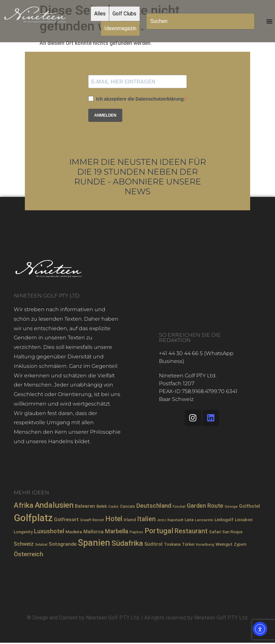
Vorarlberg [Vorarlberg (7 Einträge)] (205, 544)
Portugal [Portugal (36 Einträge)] (159, 531)
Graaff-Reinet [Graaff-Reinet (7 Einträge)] (92, 520)
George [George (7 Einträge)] (231, 506)
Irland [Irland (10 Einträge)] (130, 520)
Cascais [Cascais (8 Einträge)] (128, 506)
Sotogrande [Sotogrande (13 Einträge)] (63, 544)
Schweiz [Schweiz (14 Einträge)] (24, 544)
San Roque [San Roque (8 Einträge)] (232, 532)
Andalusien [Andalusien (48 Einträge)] (54, 505)
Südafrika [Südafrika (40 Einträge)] (127, 543)
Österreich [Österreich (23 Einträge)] (28, 554)
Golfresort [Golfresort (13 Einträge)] (66, 520)
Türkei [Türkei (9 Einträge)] (188, 544)
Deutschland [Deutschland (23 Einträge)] (154, 506)
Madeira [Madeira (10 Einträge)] (74, 532)
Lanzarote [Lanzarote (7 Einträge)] (204, 520)
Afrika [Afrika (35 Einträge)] (24, 505)
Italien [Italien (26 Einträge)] (146, 519)
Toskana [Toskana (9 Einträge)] (172, 544)
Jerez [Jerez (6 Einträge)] (162, 520)
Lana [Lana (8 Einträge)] (189, 520)
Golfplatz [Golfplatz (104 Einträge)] (33, 518)
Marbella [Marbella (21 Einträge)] (117, 531)
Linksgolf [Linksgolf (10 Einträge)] (224, 520)
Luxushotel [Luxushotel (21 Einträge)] (49, 531)
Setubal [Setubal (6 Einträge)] (41, 545)
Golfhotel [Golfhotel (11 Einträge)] (249, 506)
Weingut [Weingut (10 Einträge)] (224, 544)
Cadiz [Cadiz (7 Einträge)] (113, 506)
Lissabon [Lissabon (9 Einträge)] (244, 520)
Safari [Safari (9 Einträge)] (215, 532)
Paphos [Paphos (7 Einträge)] (136, 532)
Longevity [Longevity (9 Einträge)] (23, 532)
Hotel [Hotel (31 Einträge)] (114, 519)
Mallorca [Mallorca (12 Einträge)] (94, 532)
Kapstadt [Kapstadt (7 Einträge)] (175, 520)
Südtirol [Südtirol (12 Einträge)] (153, 544)
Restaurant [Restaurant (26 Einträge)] (191, 531)
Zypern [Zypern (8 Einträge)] (240, 544)
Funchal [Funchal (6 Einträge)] (179, 507)
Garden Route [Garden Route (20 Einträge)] (205, 506)
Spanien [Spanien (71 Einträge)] (94, 543)
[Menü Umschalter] (269, 21)
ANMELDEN (105, 115)
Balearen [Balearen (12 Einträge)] (85, 506)
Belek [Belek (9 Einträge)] (102, 506)
